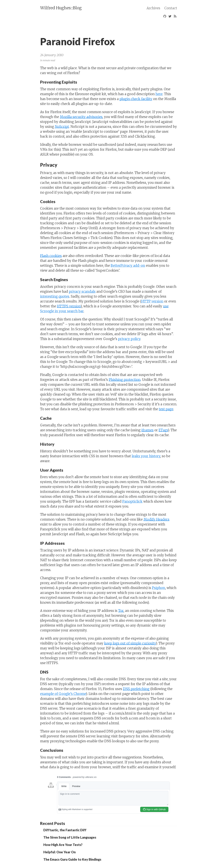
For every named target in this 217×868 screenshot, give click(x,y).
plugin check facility (136, 99)
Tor (121, 611)
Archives (153, 8)
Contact (171, 8)
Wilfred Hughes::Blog (61, 8)
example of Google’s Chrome (63, 694)
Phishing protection (125, 380)
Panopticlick (132, 501)
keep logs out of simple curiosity (130, 643)
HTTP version (152, 301)
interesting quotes (55, 296)
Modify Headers (156, 519)
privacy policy (129, 339)
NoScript (62, 127)
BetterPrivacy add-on (128, 266)
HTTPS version (69, 306)
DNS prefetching (136, 689)
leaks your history (146, 456)
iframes (147, 430)
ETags (163, 430)
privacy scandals (82, 291)
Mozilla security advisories (81, 117)
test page (166, 409)
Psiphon (159, 588)
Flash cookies (51, 256)
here (159, 94)
